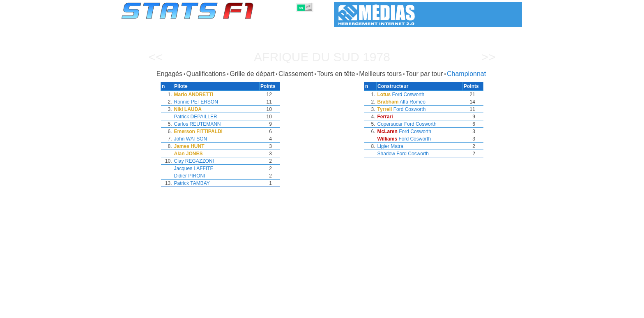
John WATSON (191, 139)
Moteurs (313, 310)
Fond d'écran (472, 310)
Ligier (383, 146)
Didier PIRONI (190, 176)
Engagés (169, 74)
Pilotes (245, 310)
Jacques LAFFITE (194, 168)
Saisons (182, 310)
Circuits (391, 310)
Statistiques (150, 310)
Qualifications (206, 74)
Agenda (418, 310)
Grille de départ (252, 74)
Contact (505, 310)
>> (488, 57)
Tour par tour (424, 74)
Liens (442, 310)
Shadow (386, 154)
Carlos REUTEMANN (198, 124)
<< (155, 57)
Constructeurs (278, 310)
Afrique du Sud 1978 (322, 57)
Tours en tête (336, 74)
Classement (296, 74)
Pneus (339, 310)
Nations (364, 310)
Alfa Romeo (413, 102)
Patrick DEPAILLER (196, 117)
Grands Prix (214, 310)
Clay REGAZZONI (194, 161)
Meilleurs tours (380, 74)
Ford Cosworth (408, 94)
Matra (397, 146)
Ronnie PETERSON (196, 102)
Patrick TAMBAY (192, 183)
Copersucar (390, 124)
